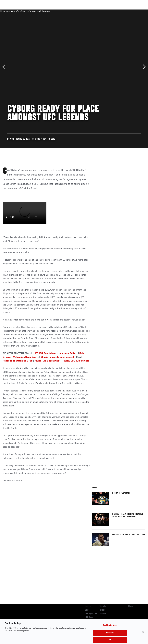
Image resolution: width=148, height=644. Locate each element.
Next (143, 67)
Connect (92, 11)
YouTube (103, 606)
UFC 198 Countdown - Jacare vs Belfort (56, 353)
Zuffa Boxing (118, 11)
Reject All (110, 636)
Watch (104, 11)
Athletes (33, 11)
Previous (5, 67)
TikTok (102, 610)
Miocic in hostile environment (57, 357)
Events (8, 11)
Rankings (20, 11)
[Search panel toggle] (139, 11)
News (44, 11)
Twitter (103, 614)
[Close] (143, 635)
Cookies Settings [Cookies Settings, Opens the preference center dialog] (110, 628)
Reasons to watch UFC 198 (18, 361)
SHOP (131, 11)
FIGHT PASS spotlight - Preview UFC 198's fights (62, 361)
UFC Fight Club (91, 614)
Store (87, 610)
